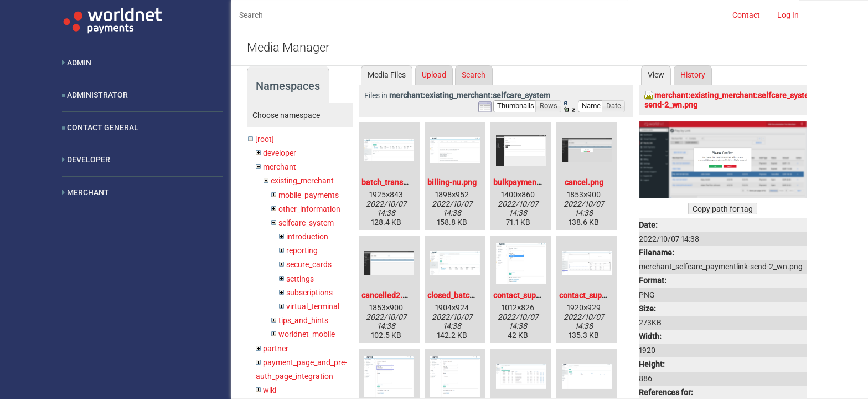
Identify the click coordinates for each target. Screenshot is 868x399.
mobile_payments (309, 195)
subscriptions (309, 293)
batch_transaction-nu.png (407, 182)
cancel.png (584, 182)
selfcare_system (306, 223)
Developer (89, 160)
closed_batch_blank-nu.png (476, 295)
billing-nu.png (452, 182)
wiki (270, 390)
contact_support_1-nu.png (604, 295)
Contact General (103, 127)
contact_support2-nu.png (538, 295)
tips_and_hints (303, 320)
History (693, 75)
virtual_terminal (313, 306)
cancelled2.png (389, 295)
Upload (434, 75)
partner (276, 349)
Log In (788, 15)
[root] (265, 139)
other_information (309, 209)
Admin (79, 63)
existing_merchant (302, 181)
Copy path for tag (723, 209)
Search (474, 75)
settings (300, 279)
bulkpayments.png (526, 182)
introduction (307, 237)
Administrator (97, 95)
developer (280, 153)
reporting (302, 250)
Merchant (88, 192)
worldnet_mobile (307, 334)
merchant (280, 167)
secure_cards (309, 264)
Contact (746, 15)
